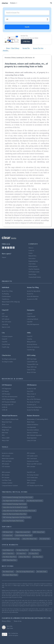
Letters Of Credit (32, 441)
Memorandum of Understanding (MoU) (37, 419)
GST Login (5, 316)
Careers (31, 253)
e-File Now (26, 42)
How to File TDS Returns (34, 399)
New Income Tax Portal (33, 402)
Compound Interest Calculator (10, 486)
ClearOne (30, 339)
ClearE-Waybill (31, 316)
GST (3, 314)
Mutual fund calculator (8, 459)
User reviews (32, 259)
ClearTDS (30, 322)
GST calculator (6, 467)
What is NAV (5, 441)
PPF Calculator (31, 453)
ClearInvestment (6, 296)
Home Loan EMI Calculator (34, 464)
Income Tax (30, 294)
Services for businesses (33, 347)
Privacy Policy (6, 621)
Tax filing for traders (7, 362)
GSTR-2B (5, 407)
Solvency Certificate (32, 433)
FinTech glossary (33, 266)
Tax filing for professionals (9, 359)
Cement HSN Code (32, 362)
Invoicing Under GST (8, 405)
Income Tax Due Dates (33, 410)
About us (31, 248)
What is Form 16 (31, 394)
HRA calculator (6, 472)
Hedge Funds (5, 430)
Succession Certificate (33, 430)
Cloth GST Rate (31, 370)
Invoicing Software (32, 344)
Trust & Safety (32, 274)
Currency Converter (7, 483)
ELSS (3, 425)
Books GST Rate (31, 372)
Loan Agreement (31, 427)
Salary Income (31, 397)
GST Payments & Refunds (9, 402)
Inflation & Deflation (33, 425)
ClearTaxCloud (6, 344)
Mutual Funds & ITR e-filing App (11, 302)
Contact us (31, 251)
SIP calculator (6, 464)
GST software (6, 319)
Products (14, 3)
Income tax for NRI (32, 299)
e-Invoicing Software (33, 319)
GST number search (32, 456)
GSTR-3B (5, 410)
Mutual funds (5, 304)
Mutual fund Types (7, 422)
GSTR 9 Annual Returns (8, 399)
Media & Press (32, 256)
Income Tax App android (34, 291)
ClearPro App (6, 347)
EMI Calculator (6, 456)
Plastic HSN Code (32, 367)
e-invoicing (5, 324)
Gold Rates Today (7, 480)
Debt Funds (5, 433)
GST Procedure (6, 394)
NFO (3, 435)
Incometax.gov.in (32, 405)
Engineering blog (33, 261)
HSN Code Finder (32, 359)
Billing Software (31, 342)
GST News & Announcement (10, 397)
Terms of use (18, 621)
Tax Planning (5, 294)
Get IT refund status (32, 478)
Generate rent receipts (33, 461)
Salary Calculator (32, 480)
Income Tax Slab (31, 389)
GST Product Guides (34, 272)
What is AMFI (6, 438)
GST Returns (5, 391)
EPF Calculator (31, 483)
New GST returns (7, 322)
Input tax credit (6, 327)
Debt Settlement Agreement (34, 435)
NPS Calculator (31, 467)
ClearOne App (31, 350)
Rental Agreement (32, 438)
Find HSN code (31, 472)
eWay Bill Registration (33, 324)
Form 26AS (30, 391)
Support (4, 257)
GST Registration (6, 389)
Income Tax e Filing (7, 291)
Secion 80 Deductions (33, 296)
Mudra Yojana (31, 422)
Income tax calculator (8, 453)
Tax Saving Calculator (33, 475)
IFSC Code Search (32, 459)
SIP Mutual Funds (7, 427)
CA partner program (7, 336)
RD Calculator (6, 475)
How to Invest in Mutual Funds (10, 419)
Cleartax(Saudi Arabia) (35, 277)
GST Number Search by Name (35, 486)
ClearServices (6, 299)
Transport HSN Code (33, 364)
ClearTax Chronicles (34, 269)
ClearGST (30, 314)
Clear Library (32, 264)
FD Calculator (6, 478)
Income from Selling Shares (34, 407)
